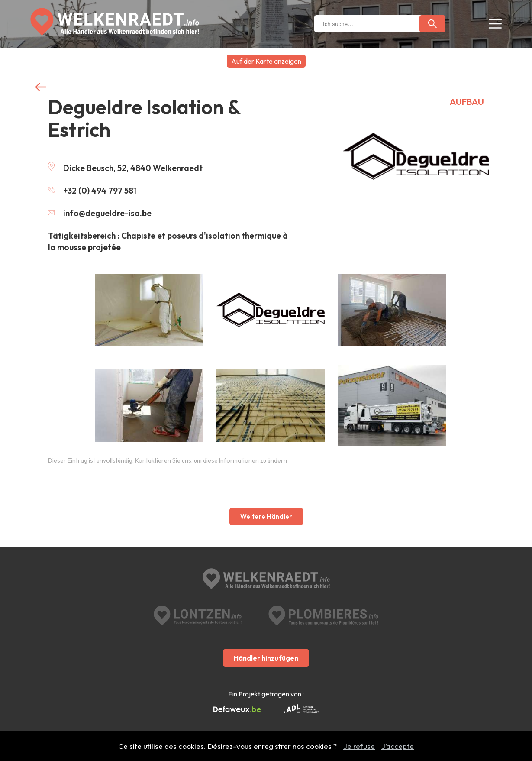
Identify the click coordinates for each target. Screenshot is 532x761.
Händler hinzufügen (266, 658)
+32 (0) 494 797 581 (92, 191)
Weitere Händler (266, 517)
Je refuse (359, 746)
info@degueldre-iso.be (100, 213)
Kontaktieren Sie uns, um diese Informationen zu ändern (211, 460)
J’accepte (398, 746)
